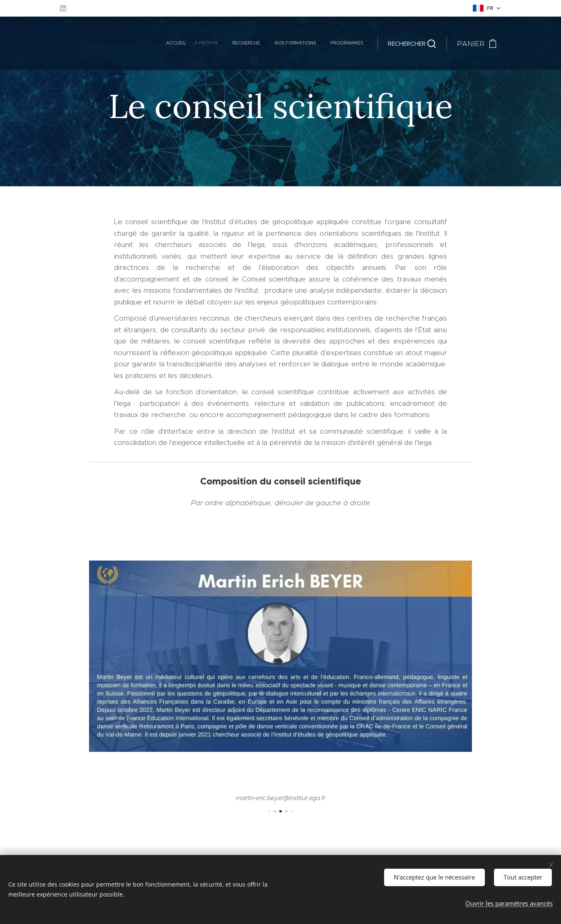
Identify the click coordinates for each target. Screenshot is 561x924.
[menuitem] (312, 44)
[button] (412, 44)
